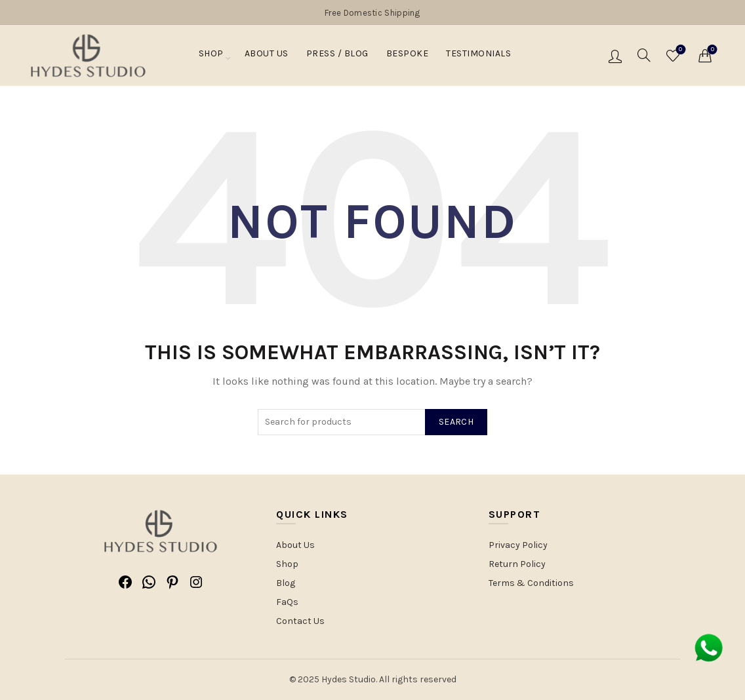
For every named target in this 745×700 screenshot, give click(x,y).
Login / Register (615, 56)
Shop (211, 56)
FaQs (287, 602)
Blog (286, 583)
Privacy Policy (518, 545)
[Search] (644, 55)
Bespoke (408, 56)
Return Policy (517, 564)
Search (456, 422)
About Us (267, 56)
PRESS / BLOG (337, 56)
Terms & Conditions (531, 583)
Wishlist (679, 50)
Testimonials (478, 56)
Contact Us (300, 621)
